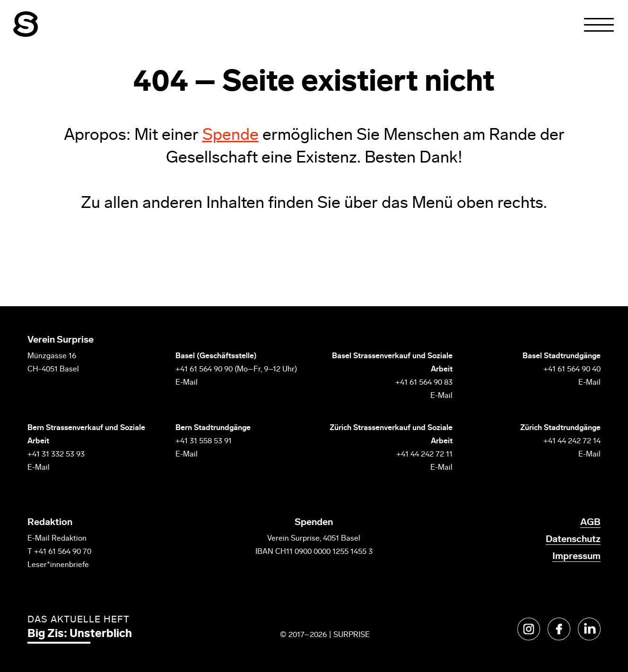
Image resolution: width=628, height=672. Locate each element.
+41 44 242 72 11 (424, 455)
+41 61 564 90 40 (572, 370)
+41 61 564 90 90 (204, 370)
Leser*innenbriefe (58, 565)
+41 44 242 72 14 (572, 441)
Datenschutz (573, 540)
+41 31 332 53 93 (57, 455)
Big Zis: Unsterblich (80, 634)
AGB (590, 523)
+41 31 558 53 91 (204, 441)
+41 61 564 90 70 (63, 552)
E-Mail (187, 383)
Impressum (576, 557)
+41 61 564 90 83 (424, 383)
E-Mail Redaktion (57, 539)
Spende (231, 136)
